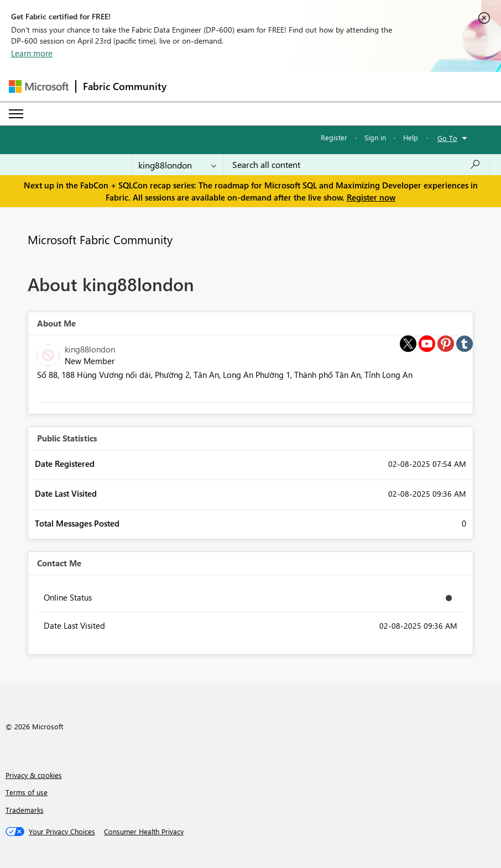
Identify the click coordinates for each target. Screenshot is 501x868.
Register (334, 137)
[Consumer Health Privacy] (144, 832)
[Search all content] (356, 165)
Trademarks (25, 810)
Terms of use (27, 792)
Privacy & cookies (34, 775)
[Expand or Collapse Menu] (16, 114)
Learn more (32, 53)
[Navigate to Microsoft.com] (39, 86)
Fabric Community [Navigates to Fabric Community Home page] (125, 86)
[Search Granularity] (177, 165)
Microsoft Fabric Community (100, 239)
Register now (371, 197)
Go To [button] (447, 138)
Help (411, 137)
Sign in (375, 137)
